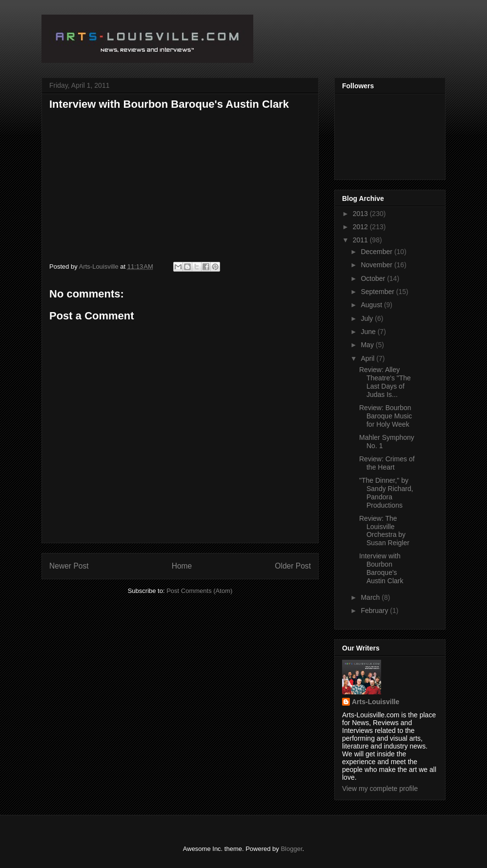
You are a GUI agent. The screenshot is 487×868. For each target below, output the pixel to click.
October (374, 278)
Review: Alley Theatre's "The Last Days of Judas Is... (385, 382)
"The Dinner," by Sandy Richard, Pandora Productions (386, 493)
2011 (361, 240)
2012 (361, 227)
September (378, 292)
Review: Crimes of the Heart (387, 463)
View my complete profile (380, 789)
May (368, 345)
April (368, 358)
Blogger (291, 849)
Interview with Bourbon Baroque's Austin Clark (381, 568)
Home (182, 566)
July (368, 318)
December (377, 252)
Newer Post (69, 566)
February (375, 611)
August (372, 305)
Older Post (293, 566)
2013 (361, 214)
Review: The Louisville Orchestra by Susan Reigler (384, 531)
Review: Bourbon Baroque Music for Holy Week (386, 416)
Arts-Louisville (375, 702)
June (369, 332)
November (377, 265)
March (371, 597)
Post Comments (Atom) (199, 591)
